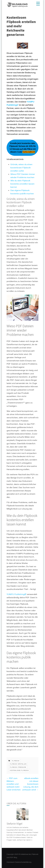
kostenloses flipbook (19, 770)
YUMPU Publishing (15, 594)
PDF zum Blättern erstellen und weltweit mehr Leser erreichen (14, 784)
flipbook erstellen (18, 764)
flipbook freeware (18, 767)
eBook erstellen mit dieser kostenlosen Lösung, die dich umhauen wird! (30, 784)
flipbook (16, 761)
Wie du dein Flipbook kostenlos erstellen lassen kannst (22, 184)
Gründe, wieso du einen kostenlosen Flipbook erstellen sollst (21, 168)
